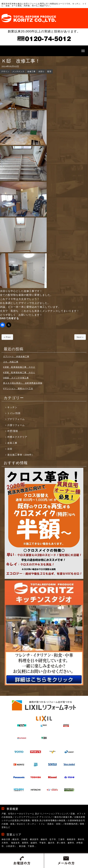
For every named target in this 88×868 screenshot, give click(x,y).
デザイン (5, 72)
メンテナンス (18, 72)
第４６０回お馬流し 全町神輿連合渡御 (23, 383)
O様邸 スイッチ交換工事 (16, 378)
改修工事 (31, 72)
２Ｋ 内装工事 (11, 362)
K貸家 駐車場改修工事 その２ (19, 367)
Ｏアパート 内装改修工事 (16, 357)
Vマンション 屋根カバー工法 (18, 388)
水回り (41, 72)
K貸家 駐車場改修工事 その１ (19, 372)
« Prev (7, 337)
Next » (80, 337)
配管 (49, 72)
